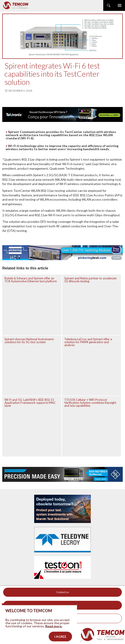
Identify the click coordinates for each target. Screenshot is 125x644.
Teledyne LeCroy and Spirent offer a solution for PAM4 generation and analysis (88, 342)
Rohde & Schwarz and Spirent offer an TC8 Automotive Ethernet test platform (31, 280)
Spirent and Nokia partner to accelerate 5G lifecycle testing (90, 280)
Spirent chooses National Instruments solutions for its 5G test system (29, 341)
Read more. (54, 629)
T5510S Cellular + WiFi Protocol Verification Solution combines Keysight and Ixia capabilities (90, 403)
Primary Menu (120, 5)
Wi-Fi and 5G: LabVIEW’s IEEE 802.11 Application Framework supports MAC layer (30, 403)
